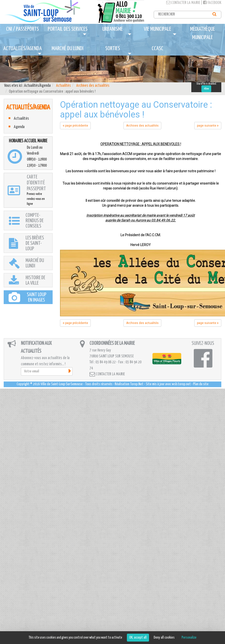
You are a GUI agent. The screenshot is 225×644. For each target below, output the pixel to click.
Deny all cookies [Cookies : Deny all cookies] (164, 637)
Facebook (212, 3)
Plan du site (201, 384)
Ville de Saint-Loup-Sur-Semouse (62, 384)
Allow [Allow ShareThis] (206, 89)
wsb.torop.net (181, 384)
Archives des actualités (93, 86)
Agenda (19, 127)
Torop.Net (137, 384)
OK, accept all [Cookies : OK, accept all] (138, 637)
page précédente (75, 126)
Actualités (63, 86)
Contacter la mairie (183, 3)
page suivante (208, 126)
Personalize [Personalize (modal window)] (189, 637)
